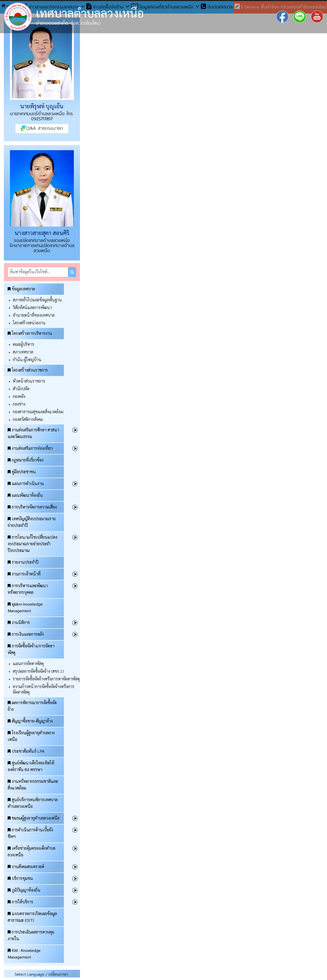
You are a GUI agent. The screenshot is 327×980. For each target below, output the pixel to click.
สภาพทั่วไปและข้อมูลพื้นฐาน (37, 300)
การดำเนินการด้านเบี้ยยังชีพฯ (30, 833)
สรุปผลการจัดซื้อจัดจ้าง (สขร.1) (38, 671)
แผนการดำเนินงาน (26, 483)
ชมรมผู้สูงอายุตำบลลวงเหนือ (34, 818)
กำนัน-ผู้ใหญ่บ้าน (27, 359)
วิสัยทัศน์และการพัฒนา (32, 307)
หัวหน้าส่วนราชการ (29, 381)
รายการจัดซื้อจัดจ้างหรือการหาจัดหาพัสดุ (46, 679)
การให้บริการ (20, 902)
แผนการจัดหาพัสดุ (28, 663)
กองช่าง (19, 404)
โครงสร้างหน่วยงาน (29, 323)
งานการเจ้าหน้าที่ (24, 574)
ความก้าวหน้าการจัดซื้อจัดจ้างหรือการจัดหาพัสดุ (44, 689)
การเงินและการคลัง (26, 634)
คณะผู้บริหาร (24, 344)
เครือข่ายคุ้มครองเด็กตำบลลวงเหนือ (32, 851)
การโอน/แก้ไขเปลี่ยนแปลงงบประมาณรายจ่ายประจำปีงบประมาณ (32, 544)
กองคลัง (19, 396)
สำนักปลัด (21, 389)
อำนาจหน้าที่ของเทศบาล (34, 315)
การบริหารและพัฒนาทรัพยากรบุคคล (28, 589)
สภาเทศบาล (23, 352)
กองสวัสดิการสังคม (28, 419)
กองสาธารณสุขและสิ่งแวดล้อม (38, 412)
